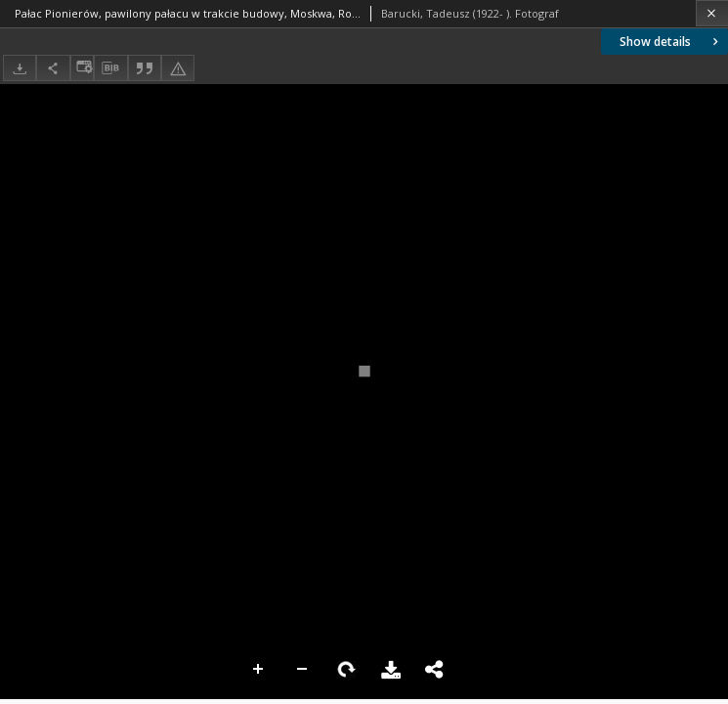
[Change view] (82, 68)
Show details (671, 42)
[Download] (20, 68)
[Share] (53, 68)
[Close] (712, 13)
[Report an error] (178, 68)
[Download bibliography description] (110, 68)
